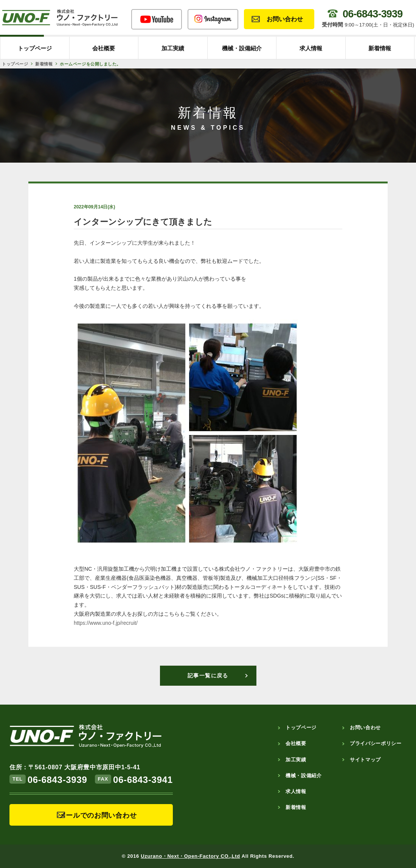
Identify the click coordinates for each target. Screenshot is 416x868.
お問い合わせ (285, 19)
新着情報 (380, 48)
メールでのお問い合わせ (98, 815)
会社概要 (104, 48)
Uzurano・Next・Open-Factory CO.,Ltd (190, 856)
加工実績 (173, 48)
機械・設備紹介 (242, 48)
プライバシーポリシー (376, 743)
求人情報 (311, 48)
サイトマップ (365, 760)
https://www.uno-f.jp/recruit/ (106, 623)
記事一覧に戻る (208, 675)
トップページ (35, 48)
